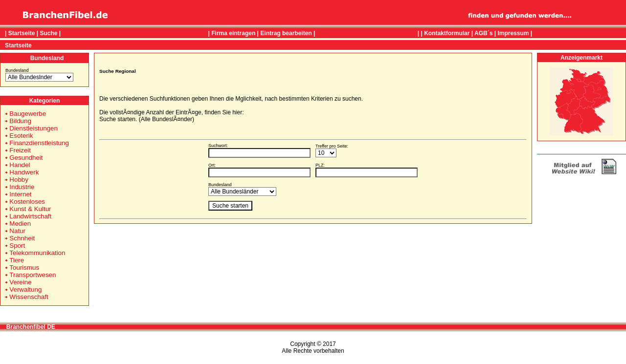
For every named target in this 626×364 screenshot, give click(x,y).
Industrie (22, 187)
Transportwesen (33, 275)
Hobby (19, 180)
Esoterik (21, 136)
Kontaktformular (447, 33)
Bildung (20, 121)
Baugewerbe (28, 114)
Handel (20, 165)
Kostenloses (27, 202)
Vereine (20, 282)
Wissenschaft (29, 297)
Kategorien (45, 101)
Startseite (22, 33)
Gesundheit (26, 158)
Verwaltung (25, 289)
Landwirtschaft (30, 216)
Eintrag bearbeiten (286, 33)
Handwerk (24, 172)
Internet (20, 194)
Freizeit (20, 150)
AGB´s (483, 33)
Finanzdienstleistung (39, 143)
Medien (20, 224)
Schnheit (22, 238)
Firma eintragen (233, 33)
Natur (17, 231)
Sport (17, 246)
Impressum (513, 33)
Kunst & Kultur (30, 209)
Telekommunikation (37, 253)
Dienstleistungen (34, 128)
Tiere (17, 260)
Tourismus (24, 268)
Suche (48, 33)
